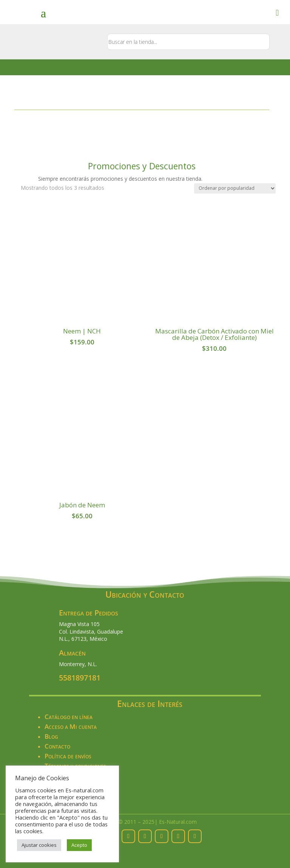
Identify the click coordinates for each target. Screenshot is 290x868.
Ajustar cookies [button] (39, 845)
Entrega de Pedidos (89, 613)
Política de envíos (68, 756)
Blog (51, 736)
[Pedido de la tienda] (235, 188)
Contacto (57, 746)
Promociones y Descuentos (142, 166)
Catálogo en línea (69, 717)
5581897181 (80, 678)
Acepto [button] (79, 845)
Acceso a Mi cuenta (71, 726)
